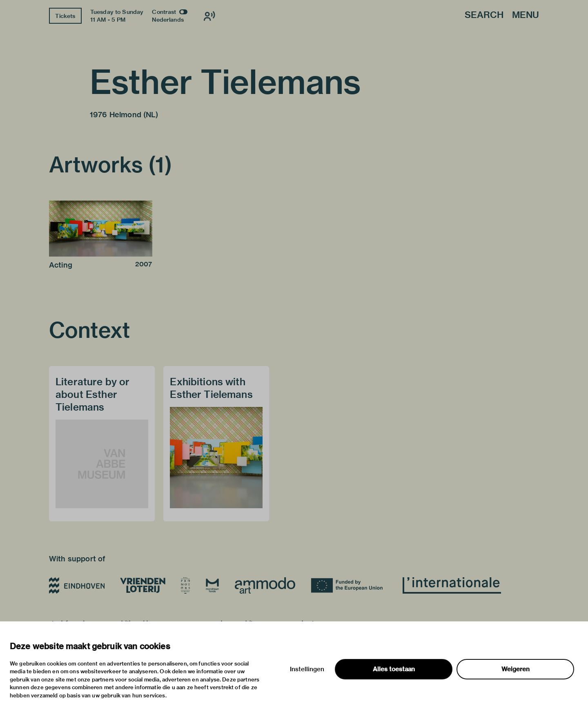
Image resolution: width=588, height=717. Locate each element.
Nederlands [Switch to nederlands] (168, 20)
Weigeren (516, 669)
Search (484, 15)
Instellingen (307, 669)
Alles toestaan (394, 669)
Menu (526, 15)
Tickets (65, 16)
